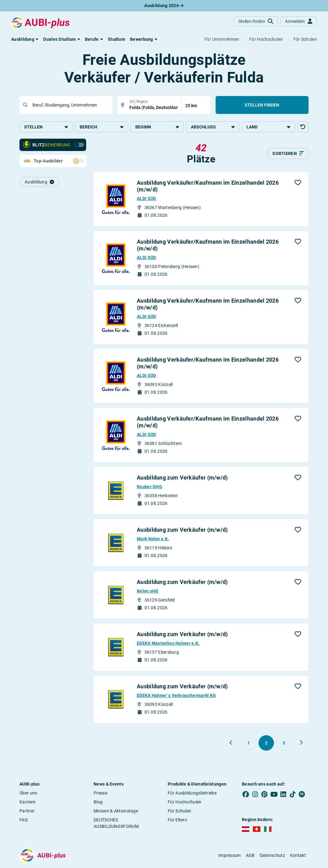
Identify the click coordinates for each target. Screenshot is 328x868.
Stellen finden (262, 105)
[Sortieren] (288, 153)
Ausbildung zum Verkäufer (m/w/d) (182, 478)
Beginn (157, 127)
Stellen (46, 127)
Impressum (230, 855)
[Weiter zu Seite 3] (301, 743)
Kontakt (298, 855)
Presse (100, 793)
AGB (250, 855)
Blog (98, 802)
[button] (25, 39)
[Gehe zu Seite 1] (249, 743)
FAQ (24, 820)
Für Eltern (177, 820)
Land (268, 127)
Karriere (27, 802)
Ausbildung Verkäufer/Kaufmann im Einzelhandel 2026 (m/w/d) (208, 186)
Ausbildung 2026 (164, 6)
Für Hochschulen (185, 802)
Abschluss (213, 127)
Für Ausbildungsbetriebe (192, 793)
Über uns (28, 793)
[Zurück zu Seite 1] (231, 743)
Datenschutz (272, 855)
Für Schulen (179, 811)
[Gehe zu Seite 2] (266, 743)
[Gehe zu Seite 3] (284, 743)
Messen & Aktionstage (116, 811)
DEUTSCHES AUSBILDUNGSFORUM (116, 823)
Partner (27, 811)
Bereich (102, 127)
